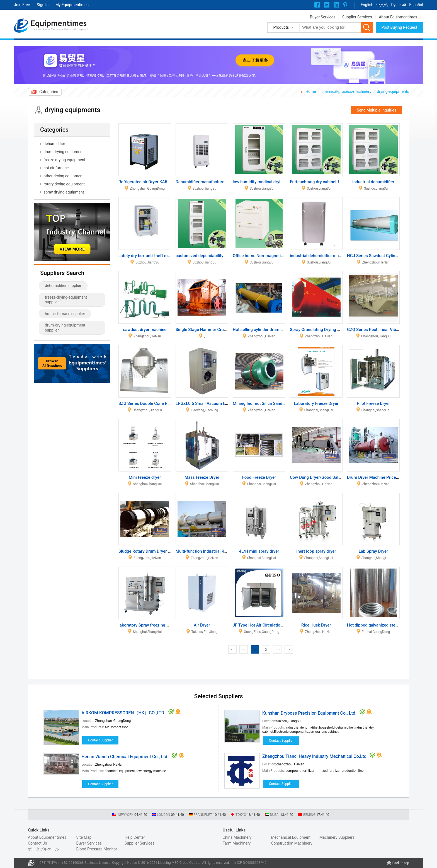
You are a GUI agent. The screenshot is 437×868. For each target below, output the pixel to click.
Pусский (399, 5)
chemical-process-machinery (346, 91)
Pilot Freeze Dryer (373, 403)
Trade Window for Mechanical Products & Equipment (60, 29)
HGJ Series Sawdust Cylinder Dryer (380, 256)
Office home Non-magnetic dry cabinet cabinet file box (283, 256)
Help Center (135, 837)
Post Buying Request (400, 27)
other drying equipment (64, 176)
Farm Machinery (237, 843)
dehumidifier (54, 144)
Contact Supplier (100, 740)
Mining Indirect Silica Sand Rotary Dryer (270, 403)
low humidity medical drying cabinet (266, 182)
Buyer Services (323, 17)
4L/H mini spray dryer (259, 551)
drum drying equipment (64, 152)
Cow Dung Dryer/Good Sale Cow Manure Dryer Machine (341, 477)
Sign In (43, 5)
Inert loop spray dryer (316, 551)
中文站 (382, 5)
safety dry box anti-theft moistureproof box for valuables (171, 256)
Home (311, 91)
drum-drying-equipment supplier (65, 328)
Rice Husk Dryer (316, 625)
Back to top (401, 863)
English (367, 5)
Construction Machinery (292, 843)
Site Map (84, 837)
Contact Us (37, 843)
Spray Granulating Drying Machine (321, 330)
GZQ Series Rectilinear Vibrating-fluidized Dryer (391, 330)
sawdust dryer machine (145, 330)
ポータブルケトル (43, 849)
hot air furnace (56, 168)
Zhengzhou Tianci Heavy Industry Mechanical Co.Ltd (314, 756)
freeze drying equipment (64, 160)
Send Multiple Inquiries (377, 110)
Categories (49, 92)
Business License (97, 863)
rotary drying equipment (64, 184)
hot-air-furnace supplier (65, 314)
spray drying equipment (64, 192)
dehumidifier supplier (63, 286)
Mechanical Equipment (291, 837)
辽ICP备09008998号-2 (250, 863)
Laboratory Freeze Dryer (316, 403)
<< (244, 649)
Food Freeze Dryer (259, 477)
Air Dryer (202, 625)
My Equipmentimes (72, 5)
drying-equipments (393, 91)
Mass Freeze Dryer (202, 477)
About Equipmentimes (398, 17)
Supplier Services (357, 17)
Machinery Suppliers (337, 837)
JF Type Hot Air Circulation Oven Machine (271, 625)
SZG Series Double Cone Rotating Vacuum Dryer (163, 403)
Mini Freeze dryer (145, 477)
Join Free (22, 5)
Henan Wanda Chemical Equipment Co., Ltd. (125, 757)
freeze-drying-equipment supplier (66, 300)
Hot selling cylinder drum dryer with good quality (278, 330)
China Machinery (237, 837)
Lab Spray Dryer (373, 551)
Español (416, 5)
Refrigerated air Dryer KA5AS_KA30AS (154, 182)
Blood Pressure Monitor (97, 849)
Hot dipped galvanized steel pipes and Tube (388, 625)
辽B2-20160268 (72, 863)
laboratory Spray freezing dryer (147, 625)
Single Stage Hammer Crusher (204, 330)
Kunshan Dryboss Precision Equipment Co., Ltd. (309, 713)
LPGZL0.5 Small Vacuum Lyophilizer (209, 403)
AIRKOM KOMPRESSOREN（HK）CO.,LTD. (123, 713)
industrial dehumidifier (373, 182)
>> (277, 649)
